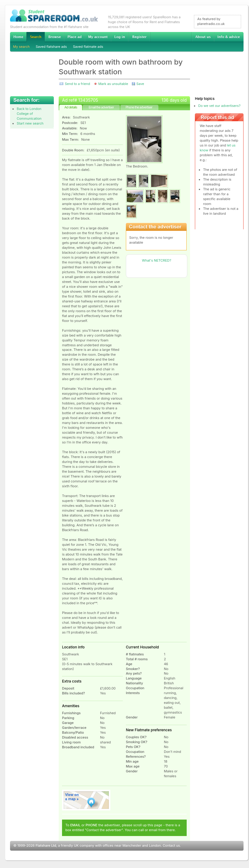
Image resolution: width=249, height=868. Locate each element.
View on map (86, 800)
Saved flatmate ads (88, 47)
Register (139, 37)
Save (140, 84)
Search (36, 37)
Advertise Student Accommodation (74, 37)
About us (203, 37)
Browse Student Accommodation (54, 37)
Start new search (30, 123)
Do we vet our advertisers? (219, 106)
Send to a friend (77, 84)
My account (98, 37)
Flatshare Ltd (46, 845)
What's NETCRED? (157, 260)
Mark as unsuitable (113, 84)
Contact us (171, 845)
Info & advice (229, 37)
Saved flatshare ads (51, 47)
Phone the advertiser (139, 107)
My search (21, 47)
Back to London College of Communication (29, 114)
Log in (120, 37)
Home (18, 37)
